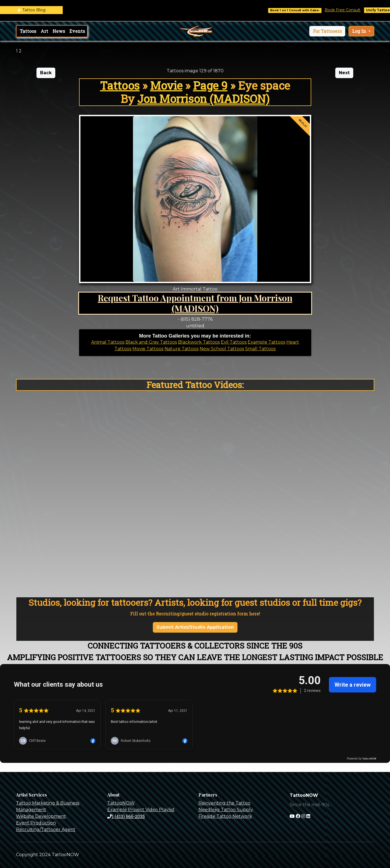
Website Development (41, 816)
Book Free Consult (347, 10)
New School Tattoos (222, 349)
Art (44, 31)
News (59, 31)
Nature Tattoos (181, 349)
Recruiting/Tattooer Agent (46, 829)
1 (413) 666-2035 (126, 816)
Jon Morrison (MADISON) (203, 99)
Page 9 (210, 85)
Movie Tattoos (148, 349)
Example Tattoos (266, 342)
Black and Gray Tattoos (151, 342)
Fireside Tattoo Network (225, 816)
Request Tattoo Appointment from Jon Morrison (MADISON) (195, 303)
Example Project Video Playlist (141, 810)
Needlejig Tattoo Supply (226, 810)
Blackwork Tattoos (199, 342)
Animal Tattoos (108, 342)
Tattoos (28, 31)
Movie (166, 85)
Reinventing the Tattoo (224, 803)
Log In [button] (360, 31)
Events (77, 31)
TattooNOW (121, 803)
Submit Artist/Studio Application (195, 627)
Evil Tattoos (234, 342)
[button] (327, 31)
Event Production (36, 823)
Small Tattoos (260, 349)
